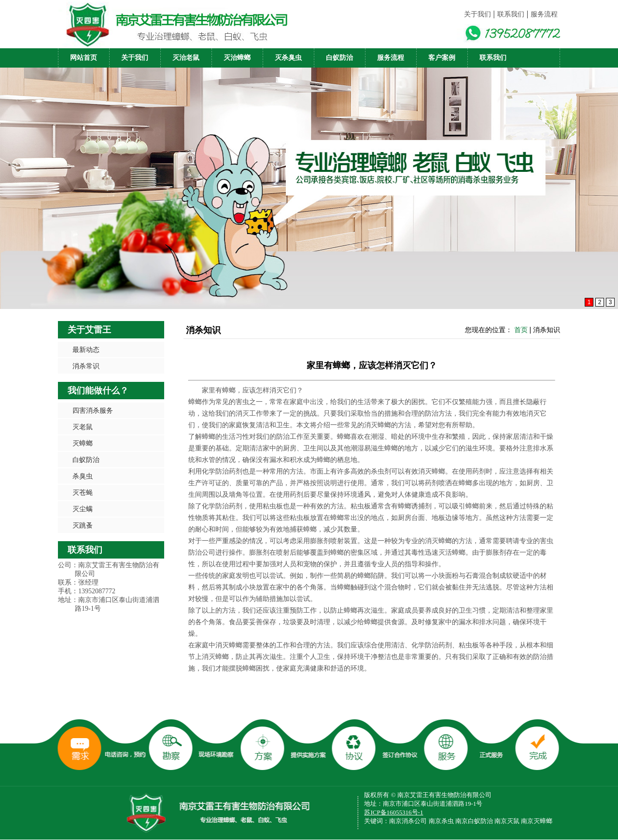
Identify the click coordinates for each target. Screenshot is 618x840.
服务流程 (544, 14)
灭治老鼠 (186, 58)
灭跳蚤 (83, 525)
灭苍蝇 (83, 492)
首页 (521, 330)
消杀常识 (86, 366)
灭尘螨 (83, 509)
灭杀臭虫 (288, 58)
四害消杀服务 (93, 410)
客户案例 (442, 58)
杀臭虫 (83, 476)
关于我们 (478, 14)
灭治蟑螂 (237, 58)
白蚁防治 (339, 58)
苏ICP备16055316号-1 (393, 812)
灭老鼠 (83, 427)
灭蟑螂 (83, 443)
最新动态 (86, 350)
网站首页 (84, 58)
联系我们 (511, 14)
